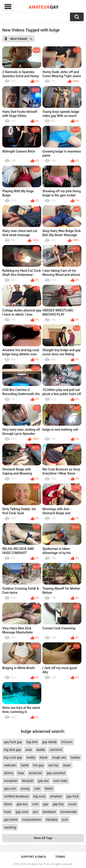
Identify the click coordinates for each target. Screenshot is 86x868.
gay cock (22, 812)
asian (67, 765)
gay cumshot (56, 773)
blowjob (28, 781)
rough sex (59, 757)
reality (31, 757)
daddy (41, 750)
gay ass (22, 804)
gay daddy (49, 742)
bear (21, 773)
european (11, 781)
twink (25, 765)
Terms (60, 857)
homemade (69, 812)
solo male (60, 781)
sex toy (53, 765)
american (35, 773)
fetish (49, 789)
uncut (72, 804)
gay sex (43, 781)
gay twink (11, 820)
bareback (49, 812)
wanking (10, 827)
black (43, 757)
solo (37, 789)
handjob (52, 820)
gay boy (58, 804)
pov (35, 812)
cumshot (56, 750)
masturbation (32, 820)
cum (35, 804)
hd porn (67, 742)
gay (46, 804)
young (25, 789)
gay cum (10, 789)
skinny (9, 773)
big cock (39, 796)
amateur (56, 796)
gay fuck (73, 796)
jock (65, 820)
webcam (10, 765)
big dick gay (13, 750)
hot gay (38, 765)
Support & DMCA (33, 857)
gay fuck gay (13, 742)
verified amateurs (17, 796)
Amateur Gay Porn (38, 864)
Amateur (43, 7)
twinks (75, 757)
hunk (8, 812)
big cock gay (13, 757)
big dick (32, 742)
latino (8, 804)
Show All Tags (43, 838)
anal (29, 750)
